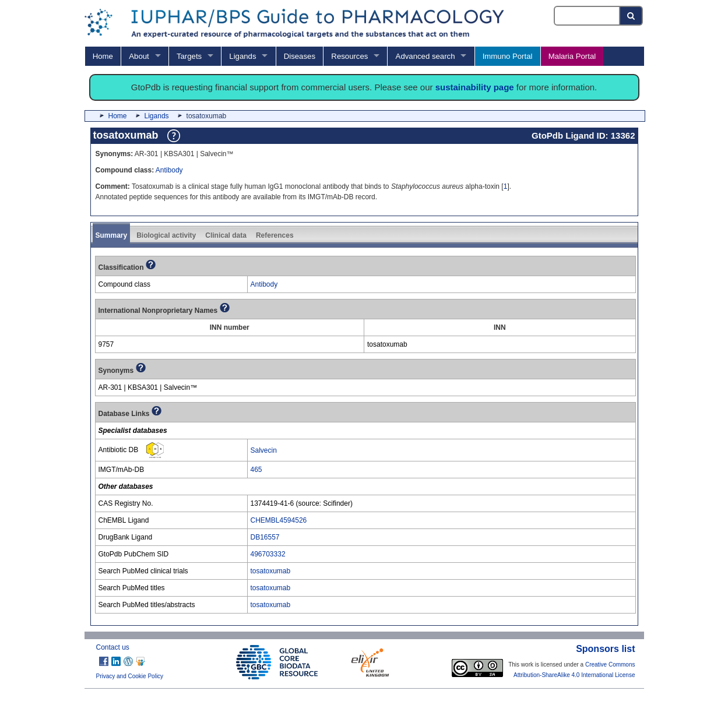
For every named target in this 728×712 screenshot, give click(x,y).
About (139, 56)
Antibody (169, 170)
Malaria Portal (572, 56)
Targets (189, 56)
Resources (349, 56)
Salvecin (264, 450)
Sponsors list (605, 649)
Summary (112, 235)
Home (103, 56)
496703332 (268, 554)
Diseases (300, 56)
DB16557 (265, 537)
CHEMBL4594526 (279, 520)
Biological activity (166, 235)
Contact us (113, 647)
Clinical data (226, 235)
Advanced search (425, 56)
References (275, 235)
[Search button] (632, 16)
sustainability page (475, 87)
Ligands (242, 56)
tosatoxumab (271, 571)
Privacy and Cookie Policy (130, 676)
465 (256, 470)
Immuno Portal (508, 56)
